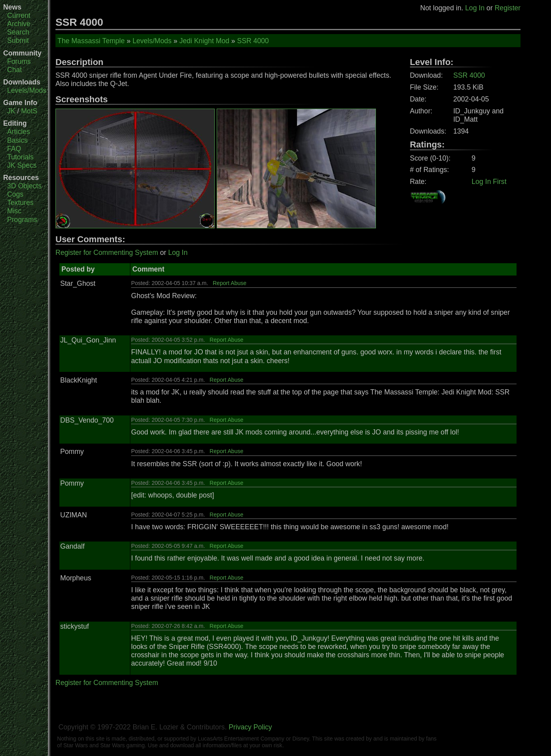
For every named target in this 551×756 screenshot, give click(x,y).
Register (508, 8)
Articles (19, 132)
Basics (17, 140)
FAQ (14, 149)
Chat (14, 70)
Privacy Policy (250, 727)
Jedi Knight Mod (204, 41)
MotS (29, 111)
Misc (14, 211)
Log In (475, 8)
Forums (19, 61)
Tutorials (20, 157)
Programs (22, 220)
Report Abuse (230, 283)
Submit (18, 40)
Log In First (489, 182)
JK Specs (22, 165)
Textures (20, 203)
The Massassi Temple (91, 41)
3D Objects (24, 186)
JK (11, 111)
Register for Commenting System (107, 253)
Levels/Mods (27, 90)
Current (19, 15)
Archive (19, 24)
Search (18, 32)
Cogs (15, 194)
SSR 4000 (253, 41)
